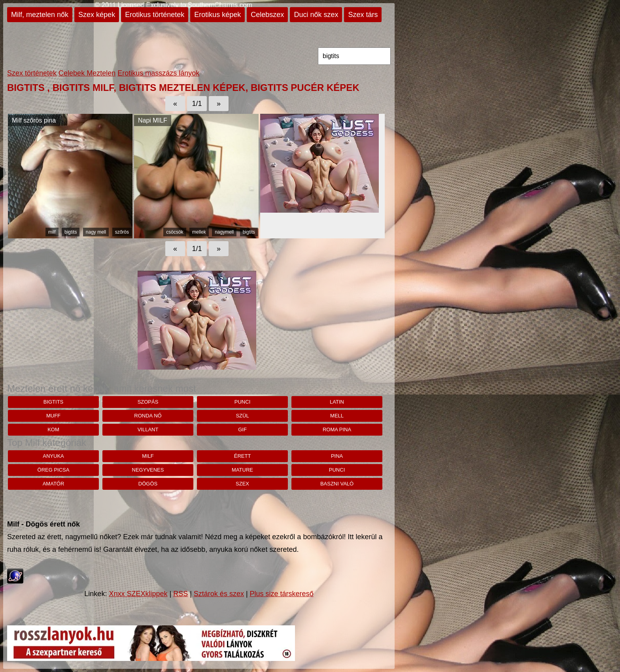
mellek (199, 232)
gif (242, 429)
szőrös (122, 232)
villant (148, 429)
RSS (181, 594)
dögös (148, 484)
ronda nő (148, 416)
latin (337, 402)
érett (243, 456)
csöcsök (175, 232)
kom (53, 429)
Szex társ (363, 15)
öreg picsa (54, 470)
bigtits (71, 232)
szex (242, 484)
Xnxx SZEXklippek (138, 594)
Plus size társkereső (282, 594)
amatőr (54, 484)
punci (242, 402)
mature (242, 470)
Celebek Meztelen (87, 73)
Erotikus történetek (155, 15)
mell (337, 416)
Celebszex (267, 15)
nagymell (224, 232)
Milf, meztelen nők (40, 15)
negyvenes (148, 470)
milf (52, 232)
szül (242, 416)
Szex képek (97, 15)
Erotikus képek (217, 15)
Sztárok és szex (219, 594)
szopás (148, 402)
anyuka (53, 456)
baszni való (337, 484)
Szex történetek (32, 73)
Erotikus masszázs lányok (158, 73)
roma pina (337, 429)
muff (53, 416)
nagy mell (96, 232)
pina (337, 456)
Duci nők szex (316, 15)
